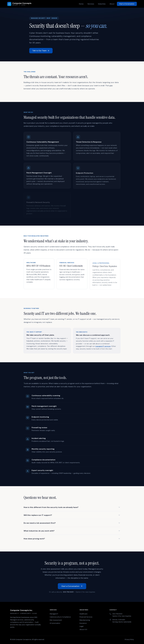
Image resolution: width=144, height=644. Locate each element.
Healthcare (83, 614)
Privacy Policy (129, 640)
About (112, 4)
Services (91, 4)
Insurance (83, 623)
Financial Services (86, 617)
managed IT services (103, 347)
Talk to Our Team (41, 51)
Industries (102, 4)
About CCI (83, 629)
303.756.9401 (68, 592)
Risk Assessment (56, 620)
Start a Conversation (127, 4)
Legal (81, 626)
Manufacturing (85, 620)
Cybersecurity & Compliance (60, 617)
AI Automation (55, 623)
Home (81, 4)
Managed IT (54, 614)
